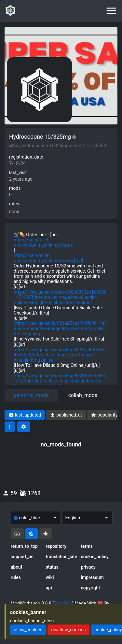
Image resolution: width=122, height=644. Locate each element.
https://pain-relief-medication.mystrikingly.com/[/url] (48, 258)
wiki (50, 577)
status (52, 567)
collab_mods (83, 395)
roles (14, 204)
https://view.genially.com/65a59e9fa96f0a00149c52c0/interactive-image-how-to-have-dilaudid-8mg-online (60, 355)
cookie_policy (95, 557)
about (17, 567)
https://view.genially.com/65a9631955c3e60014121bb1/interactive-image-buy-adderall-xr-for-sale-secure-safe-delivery (60, 381)
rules (16, 577)
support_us (22, 557)
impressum (92, 577)
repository (56, 546)
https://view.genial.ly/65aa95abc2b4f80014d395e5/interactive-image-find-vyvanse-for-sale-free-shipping (60, 328)
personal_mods (31, 395)
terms (87, 546)
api (49, 588)
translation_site (61, 557)
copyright (90, 588)
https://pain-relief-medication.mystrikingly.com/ (44, 242)
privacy (88, 567)
